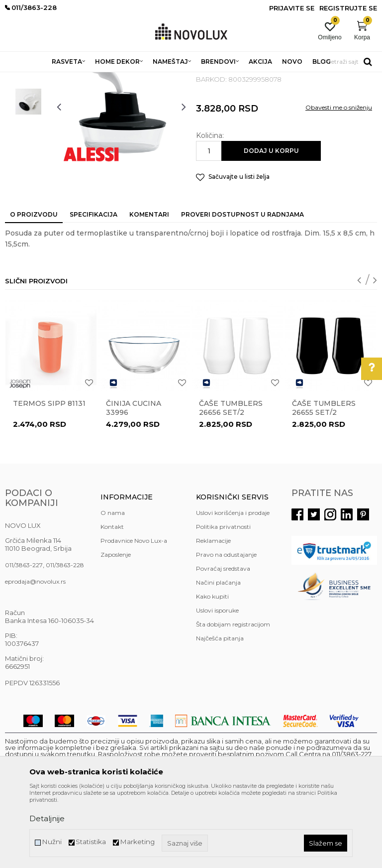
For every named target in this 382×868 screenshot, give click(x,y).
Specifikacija (94, 287)
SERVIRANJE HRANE (234, 78)
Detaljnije (47, 818)
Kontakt (112, 599)
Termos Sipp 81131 (49, 476)
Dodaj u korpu (271, 223)
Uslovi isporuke (217, 682)
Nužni (52, 842)
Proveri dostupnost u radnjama (242, 287)
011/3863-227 (24, 637)
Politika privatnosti (223, 599)
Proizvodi (58, 78)
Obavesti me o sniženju (339, 180)
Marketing (137, 842)
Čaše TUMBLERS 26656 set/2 (231, 480)
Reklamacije (213, 613)
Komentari (149, 287)
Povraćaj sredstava (223, 641)
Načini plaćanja (218, 655)
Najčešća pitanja (220, 710)
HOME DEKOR (101, 78)
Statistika (91, 842)
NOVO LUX (21, 78)
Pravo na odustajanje (226, 627)
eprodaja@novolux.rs (35, 654)
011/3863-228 (65, 637)
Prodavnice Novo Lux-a (134, 613)
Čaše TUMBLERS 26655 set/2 (324, 480)
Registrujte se (348, 8)
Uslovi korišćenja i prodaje (233, 585)
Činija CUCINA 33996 (134, 480)
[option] (28, 134)
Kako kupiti (212, 669)
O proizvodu (34, 287)
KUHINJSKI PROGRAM (163, 78)
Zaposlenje (116, 627)
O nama (113, 585)
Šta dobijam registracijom (233, 696)
